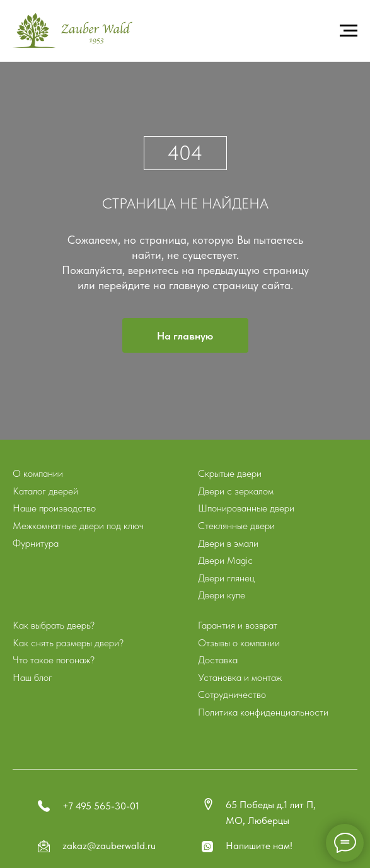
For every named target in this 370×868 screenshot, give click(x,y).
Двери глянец (226, 578)
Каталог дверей (45, 491)
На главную (185, 336)
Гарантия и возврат (238, 625)
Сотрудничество (232, 694)
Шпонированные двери (246, 508)
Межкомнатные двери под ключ (78, 526)
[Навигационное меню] (349, 31)
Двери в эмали (228, 543)
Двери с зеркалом (236, 491)
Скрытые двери (230, 473)
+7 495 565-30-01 (101, 806)
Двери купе (222, 595)
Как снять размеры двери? (68, 643)
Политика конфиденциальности (263, 712)
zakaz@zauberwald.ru (109, 846)
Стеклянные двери (236, 526)
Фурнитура (36, 543)
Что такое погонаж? (54, 660)
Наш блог (32, 677)
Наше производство (54, 508)
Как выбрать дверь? (54, 625)
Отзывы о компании (239, 643)
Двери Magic (225, 560)
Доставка (218, 660)
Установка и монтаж (240, 677)
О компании (38, 473)
